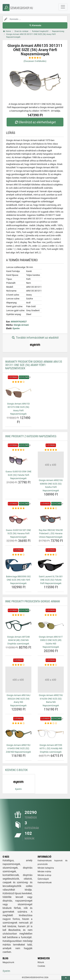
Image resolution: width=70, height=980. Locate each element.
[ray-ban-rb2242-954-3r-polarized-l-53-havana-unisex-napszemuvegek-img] (51, 519)
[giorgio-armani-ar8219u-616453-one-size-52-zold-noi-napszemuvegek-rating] (18, 723)
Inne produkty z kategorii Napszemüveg (31, 436)
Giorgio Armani (21, 325)
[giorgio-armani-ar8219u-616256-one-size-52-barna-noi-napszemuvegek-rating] (51, 665)
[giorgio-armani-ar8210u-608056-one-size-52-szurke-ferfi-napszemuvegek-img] (51, 465)
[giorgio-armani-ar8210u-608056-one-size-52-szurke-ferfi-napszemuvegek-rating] (51, 450)
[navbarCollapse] (63, 7)
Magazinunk (8, 962)
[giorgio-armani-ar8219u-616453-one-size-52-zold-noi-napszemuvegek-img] (18, 734)
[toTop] (66, 978)
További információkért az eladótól (35, 343)
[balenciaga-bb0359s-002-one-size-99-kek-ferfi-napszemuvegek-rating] (18, 555)
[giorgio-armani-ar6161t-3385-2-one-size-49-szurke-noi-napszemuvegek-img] (51, 626)
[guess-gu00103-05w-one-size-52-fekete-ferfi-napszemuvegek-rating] (18, 450)
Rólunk (41, 962)
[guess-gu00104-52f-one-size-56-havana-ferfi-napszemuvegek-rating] (18, 508)
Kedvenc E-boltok (16, 770)
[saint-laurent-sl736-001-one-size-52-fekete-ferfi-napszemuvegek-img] (51, 565)
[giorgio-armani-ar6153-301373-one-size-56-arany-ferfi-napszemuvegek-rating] (18, 382)
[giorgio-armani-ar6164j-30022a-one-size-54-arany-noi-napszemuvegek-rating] (18, 665)
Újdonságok (43, 879)
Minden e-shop (44, 875)
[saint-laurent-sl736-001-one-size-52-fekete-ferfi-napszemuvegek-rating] (51, 555)
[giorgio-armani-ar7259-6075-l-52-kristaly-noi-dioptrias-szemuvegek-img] (51, 734)
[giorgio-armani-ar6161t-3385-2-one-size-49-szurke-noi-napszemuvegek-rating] (51, 615)
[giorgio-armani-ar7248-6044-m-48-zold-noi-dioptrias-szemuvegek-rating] (18, 615)
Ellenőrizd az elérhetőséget (35, 122)
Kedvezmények (45, 883)
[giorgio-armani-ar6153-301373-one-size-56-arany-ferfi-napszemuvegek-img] (18, 392)
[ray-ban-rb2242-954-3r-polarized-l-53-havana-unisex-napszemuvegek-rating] (51, 508)
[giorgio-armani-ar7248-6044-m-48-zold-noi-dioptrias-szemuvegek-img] (18, 626)
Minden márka (44, 872)
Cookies (41, 966)
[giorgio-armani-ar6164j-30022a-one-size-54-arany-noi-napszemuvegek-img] (18, 680)
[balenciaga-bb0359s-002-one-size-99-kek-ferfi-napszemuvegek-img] (18, 565)
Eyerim (16, 328)
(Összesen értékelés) (35, 61)
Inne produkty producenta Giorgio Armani (33, 601)
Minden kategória (46, 868)
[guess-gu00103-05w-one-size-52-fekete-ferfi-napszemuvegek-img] (18, 460)
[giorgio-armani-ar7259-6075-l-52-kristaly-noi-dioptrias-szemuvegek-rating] (51, 723)
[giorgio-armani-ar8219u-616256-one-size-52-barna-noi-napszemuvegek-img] (51, 680)
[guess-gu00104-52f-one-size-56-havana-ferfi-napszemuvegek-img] (18, 519)
